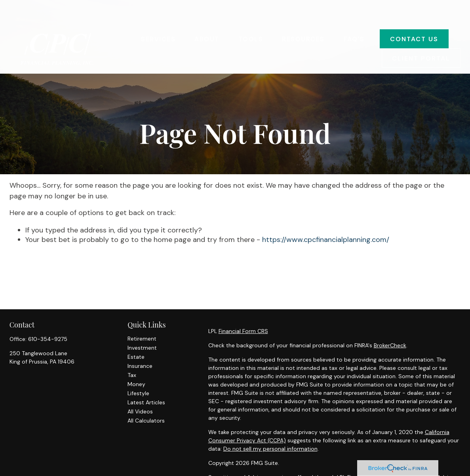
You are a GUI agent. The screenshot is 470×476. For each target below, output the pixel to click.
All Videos (140, 411)
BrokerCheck (390, 345)
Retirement (142, 339)
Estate (136, 357)
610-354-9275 (48, 339)
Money (136, 384)
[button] (158, 15)
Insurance (140, 366)
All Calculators (146, 421)
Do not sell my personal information (270, 449)
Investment (142, 348)
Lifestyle (138, 393)
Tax (132, 375)
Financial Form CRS (243, 331)
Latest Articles (146, 402)
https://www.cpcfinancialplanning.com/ (326, 240)
